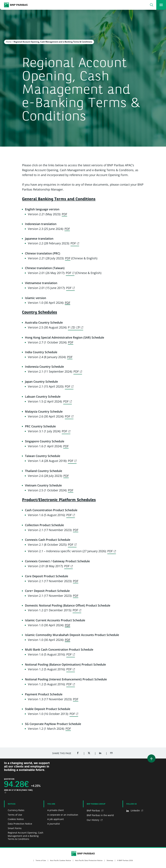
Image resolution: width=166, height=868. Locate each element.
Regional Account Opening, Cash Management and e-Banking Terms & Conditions (26, 836)
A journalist (54, 824)
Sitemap (110, 860)
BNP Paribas (94, 810)
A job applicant (56, 819)
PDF (64, 214)
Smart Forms (15, 828)
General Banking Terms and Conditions (59, 199)
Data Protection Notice (20, 824)
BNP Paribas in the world (100, 815)
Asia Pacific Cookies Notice (61, 860)
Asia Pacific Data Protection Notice (89, 860)
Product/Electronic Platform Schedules (59, 500)
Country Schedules (40, 313)
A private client (56, 810)
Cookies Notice (16, 819)
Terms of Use (15, 815)
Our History (93, 820)
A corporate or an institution (63, 815)
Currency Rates (16, 810)
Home (9, 42)
